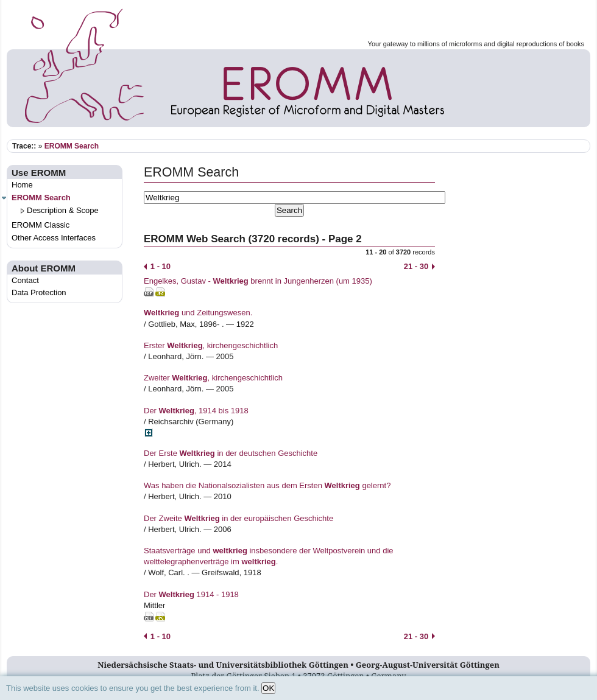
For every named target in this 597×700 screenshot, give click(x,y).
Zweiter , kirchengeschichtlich (213, 378)
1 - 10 (157, 266)
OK (268, 688)
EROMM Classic (41, 225)
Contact (25, 280)
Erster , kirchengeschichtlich (211, 345)
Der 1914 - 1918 (191, 594)
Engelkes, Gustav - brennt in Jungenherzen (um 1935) (258, 281)
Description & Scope (63, 210)
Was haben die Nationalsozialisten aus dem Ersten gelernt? (267, 485)
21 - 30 (419, 266)
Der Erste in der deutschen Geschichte (231, 453)
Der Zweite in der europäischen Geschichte (238, 518)
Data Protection (39, 292)
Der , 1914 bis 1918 (196, 411)
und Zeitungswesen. (198, 313)
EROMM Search (72, 146)
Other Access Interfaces (54, 238)
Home (22, 185)
